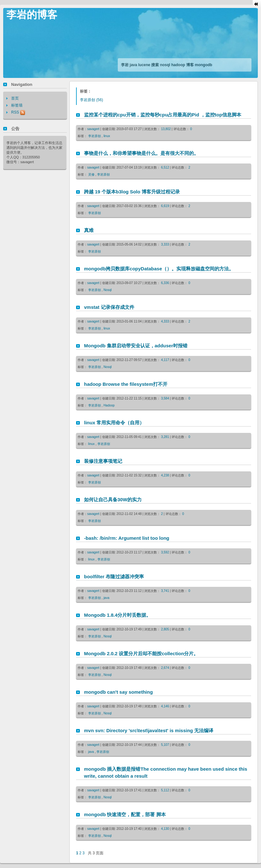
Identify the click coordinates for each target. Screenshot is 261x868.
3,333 (166, 244)
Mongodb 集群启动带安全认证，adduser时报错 (136, 346)
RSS (18, 112)
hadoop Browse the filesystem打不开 (126, 384)
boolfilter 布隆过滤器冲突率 (114, 576)
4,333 (166, 321)
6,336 (166, 283)
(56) (92, 100)
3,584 (166, 398)
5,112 (166, 790)
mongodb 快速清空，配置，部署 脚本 (125, 814)
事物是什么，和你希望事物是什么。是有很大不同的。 (141, 153)
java (106, 598)
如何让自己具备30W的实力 (113, 500)
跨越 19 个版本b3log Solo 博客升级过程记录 (132, 192)
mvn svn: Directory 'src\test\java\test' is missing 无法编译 (149, 730)
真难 (89, 230)
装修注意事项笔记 (103, 461)
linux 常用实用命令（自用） (114, 423)
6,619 (166, 206)
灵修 (92, 174)
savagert (93, 129)
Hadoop (109, 405)
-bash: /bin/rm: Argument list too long (127, 538)
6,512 (166, 167)
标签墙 (17, 105)
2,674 (166, 668)
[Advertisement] (100, 65)
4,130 (166, 829)
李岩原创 (95, 136)
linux (107, 136)
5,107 (166, 745)
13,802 (166, 129)
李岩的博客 (32, 15)
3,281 (166, 437)
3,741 (166, 591)
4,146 (166, 706)
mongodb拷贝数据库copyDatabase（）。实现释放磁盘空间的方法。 (159, 269)
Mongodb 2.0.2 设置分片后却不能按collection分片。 (141, 653)
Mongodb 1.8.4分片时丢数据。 (117, 615)
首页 (15, 98)
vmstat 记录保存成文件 (109, 307)
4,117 (166, 360)
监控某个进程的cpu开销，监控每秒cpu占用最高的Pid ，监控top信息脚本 (163, 115)
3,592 (166, 552)
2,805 (166, 629)
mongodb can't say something (118, 692)
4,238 (166, 475)
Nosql (108, 290)
